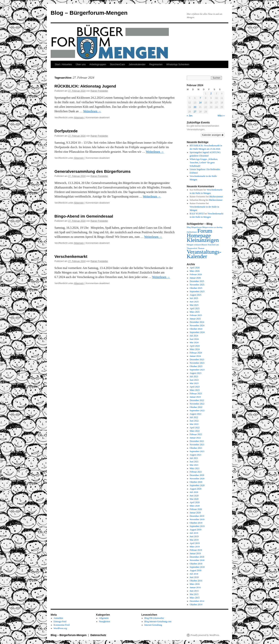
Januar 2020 (195, 513)
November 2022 (197, 404)
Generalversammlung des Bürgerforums (93, 171)
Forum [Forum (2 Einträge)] (205, 231)
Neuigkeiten (105, 622)
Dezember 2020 (197, 475)
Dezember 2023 (197, 360)
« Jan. (190, 116)
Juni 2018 (194, 577)
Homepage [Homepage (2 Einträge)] (199, 236)
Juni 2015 (194, 591)
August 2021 (196, 455)
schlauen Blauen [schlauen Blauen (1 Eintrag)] (201, 245)
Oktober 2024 (196, 329)
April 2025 (195, 308)
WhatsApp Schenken (178, 64)
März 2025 (195, 312)
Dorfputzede (66, 131)
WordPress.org (60, 628)
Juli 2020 (194, 492)
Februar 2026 (196, 274)
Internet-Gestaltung (153, 625)
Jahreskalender (137, 64)
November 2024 (197, 325)
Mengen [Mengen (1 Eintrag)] (190, 245)
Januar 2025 (195, 319)
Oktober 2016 (196, 581)
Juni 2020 (194, 496)
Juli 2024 (194, 336)
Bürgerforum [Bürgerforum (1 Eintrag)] (196, 227)
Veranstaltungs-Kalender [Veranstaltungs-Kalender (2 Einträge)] (204, 254)
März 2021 (195, 468)
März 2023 (195, 390)
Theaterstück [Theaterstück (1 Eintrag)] (192, 248)
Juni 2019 (194, 536)
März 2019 (195, 547)
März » (221, 116)
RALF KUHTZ (197, 214)
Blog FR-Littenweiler (154, 618)
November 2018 (197, 560)
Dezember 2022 (197, 400)
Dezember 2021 (197, 441)
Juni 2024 (194, 339)
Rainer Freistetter (99, 91)
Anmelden (58, 618)
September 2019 (197, 526)
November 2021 (197, 445)
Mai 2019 (194, 540)
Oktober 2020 (196, 482)
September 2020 (197, 485)
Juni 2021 (194, 462)
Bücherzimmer (216, 197)
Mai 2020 (194, 499)
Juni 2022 (194, 421)
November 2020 (197, 479)
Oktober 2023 (196, 366)
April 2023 (195, 387)
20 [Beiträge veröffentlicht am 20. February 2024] (195, 107)
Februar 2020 (196, 509)
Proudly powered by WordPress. (205, 635)
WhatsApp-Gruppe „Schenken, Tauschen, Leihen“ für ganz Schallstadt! (204, 163)
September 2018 (197, 567)
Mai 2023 (194, 383)
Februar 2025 (196, 315)
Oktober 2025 (196, 288)
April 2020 (195, 502)
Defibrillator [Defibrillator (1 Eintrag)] (192, 232)
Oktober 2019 (196, 523)
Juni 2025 (194, 302)
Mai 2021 (194, 465)
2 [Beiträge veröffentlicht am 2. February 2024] (211, 94)
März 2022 (195, 431)
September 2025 (197, 291)
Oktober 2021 (196, 448)
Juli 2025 (194, 298)
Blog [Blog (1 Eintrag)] (189, 227)
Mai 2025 (194, 305)
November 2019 (197, 519)
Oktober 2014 (196, 604)
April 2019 (195, 543)
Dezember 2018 (197, 557)
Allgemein (79, 118)
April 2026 (195, 268)
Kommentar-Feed (62, 625)
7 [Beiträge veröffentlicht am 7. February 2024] (200, 98)
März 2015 (195, 598)
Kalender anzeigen (213, 135)
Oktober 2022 (196, 407)
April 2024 (195, 346)
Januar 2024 (195, 356)
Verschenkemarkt (71, 256)
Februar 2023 (196, 394)
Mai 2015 (194, 594)
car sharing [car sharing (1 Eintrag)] (218, 227)
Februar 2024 (196, 353)
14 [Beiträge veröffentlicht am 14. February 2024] (200, 103)
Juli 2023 (194, 377)
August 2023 (196, 373)
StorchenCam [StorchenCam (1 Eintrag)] (213, 245)
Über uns (81, 64)
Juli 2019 (194, 533)
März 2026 (195, 271)
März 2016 (195, 584)
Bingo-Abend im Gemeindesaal (84, 216)
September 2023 (197, 370)
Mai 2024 (194, 343)
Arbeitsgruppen (98, 64)
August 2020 (196, 489)
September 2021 (197, 451)
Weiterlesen (92, 111)
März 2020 (195, 506)
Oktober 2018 (196, 564)
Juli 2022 (194, 417)
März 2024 (195, 349)
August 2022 (196, 414)
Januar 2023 (195, 397)
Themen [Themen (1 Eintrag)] (201, 248)
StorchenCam (117, 64)
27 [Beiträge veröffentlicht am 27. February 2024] (195, 112)
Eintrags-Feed (60, 622)
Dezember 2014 (197, 601)
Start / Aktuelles (63, 64)
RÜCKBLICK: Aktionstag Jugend (85, 86)
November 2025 (197, 285)
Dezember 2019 (197, 516)
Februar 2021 (196, 472)
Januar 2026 (195, 278)
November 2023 (197, 363)
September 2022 (197, 411)
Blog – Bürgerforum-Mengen (89, 13)
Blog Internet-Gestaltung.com (158, 622)
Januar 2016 (195, 587)
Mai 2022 (194, 424)
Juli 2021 (194, 458)
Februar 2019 (196, 550)
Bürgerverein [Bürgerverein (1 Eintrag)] (208, 227)
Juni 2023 (194, 380)
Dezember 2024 (197, 322)
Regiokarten (156, 64)
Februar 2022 (196, 434)
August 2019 (196, 530)
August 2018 (196, 570)
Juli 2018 (194, 574)
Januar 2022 (195, 438)
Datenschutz (98, 635)
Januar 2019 (195, 553)
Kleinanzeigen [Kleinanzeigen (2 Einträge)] (203, 240)
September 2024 (197, 332)
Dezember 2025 (197, 281)
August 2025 (196, 295)
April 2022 (195, 428)
